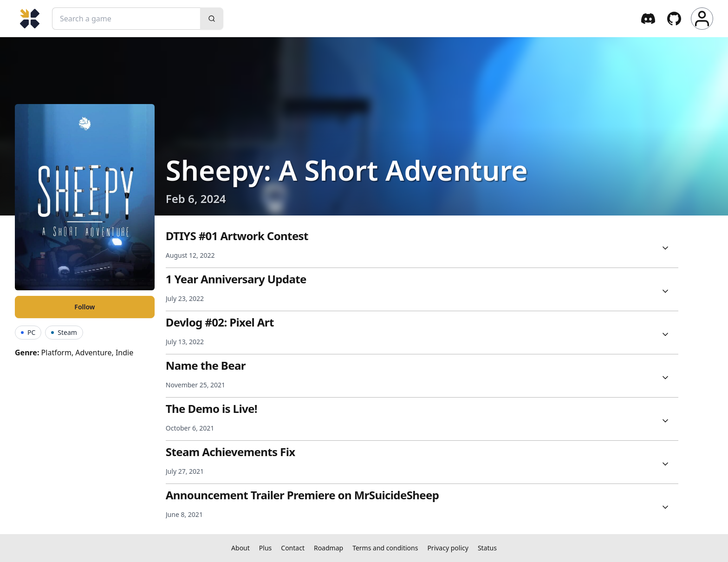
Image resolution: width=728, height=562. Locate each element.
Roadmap (328, 548)
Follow (84, 307)
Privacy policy (448, 548)
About (240, 548)
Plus (265, 548)
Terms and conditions (385, 548)
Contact (293, 548)
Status (487, 548)
